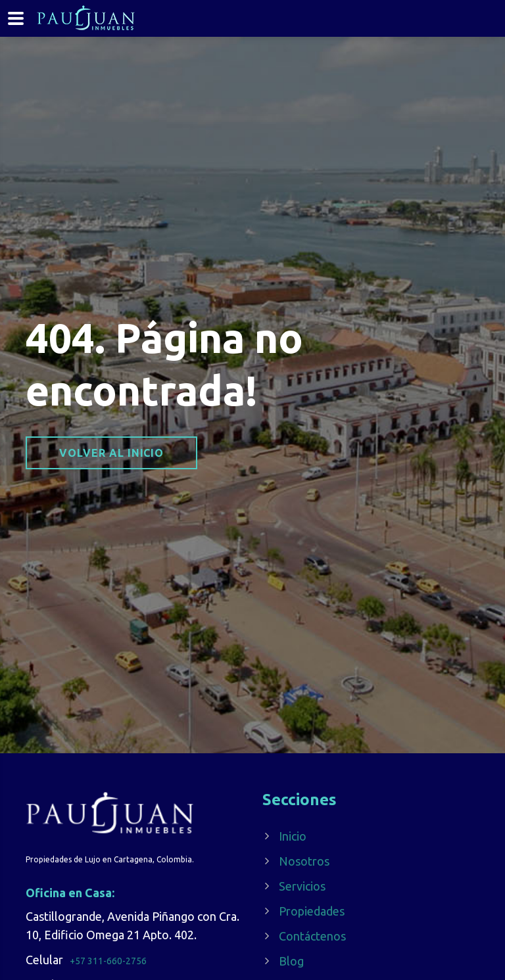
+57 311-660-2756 (108, 961)
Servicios (302, 886)
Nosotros (304, 861)
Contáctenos (312, 936)
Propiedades (312, 911)
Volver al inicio (111, 453)
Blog (291, 961)
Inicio (293, 836)
